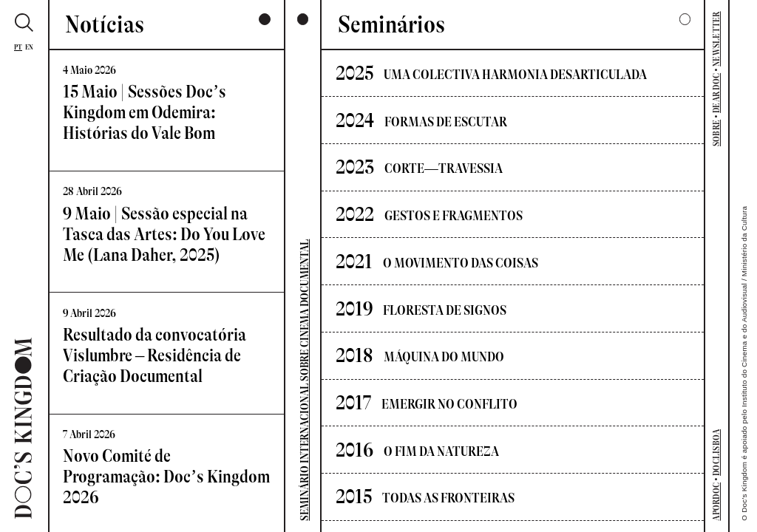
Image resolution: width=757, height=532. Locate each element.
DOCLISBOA (716, 453)
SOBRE (716, 133)
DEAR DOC (716, 93)
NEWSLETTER (716, 38)
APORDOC (716, 502)
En (30, 47)
